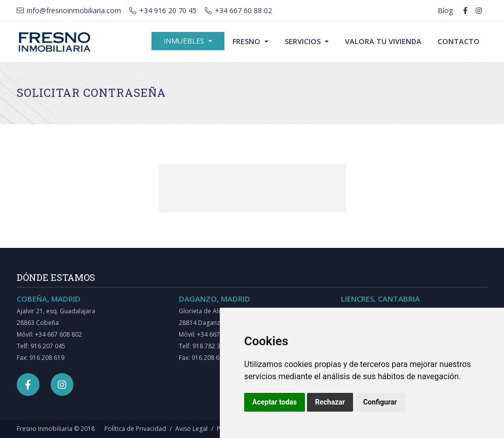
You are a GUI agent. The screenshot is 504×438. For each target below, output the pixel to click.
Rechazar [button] (330, 402)
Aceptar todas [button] (275, 402)
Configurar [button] (380, 402)
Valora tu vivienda (383, 41)
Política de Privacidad (135, 429)
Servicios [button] (304, 41)
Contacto (459, 41)
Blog (445, 10)
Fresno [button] (247, 41)
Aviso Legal (191, 429)
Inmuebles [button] (185, 41)
